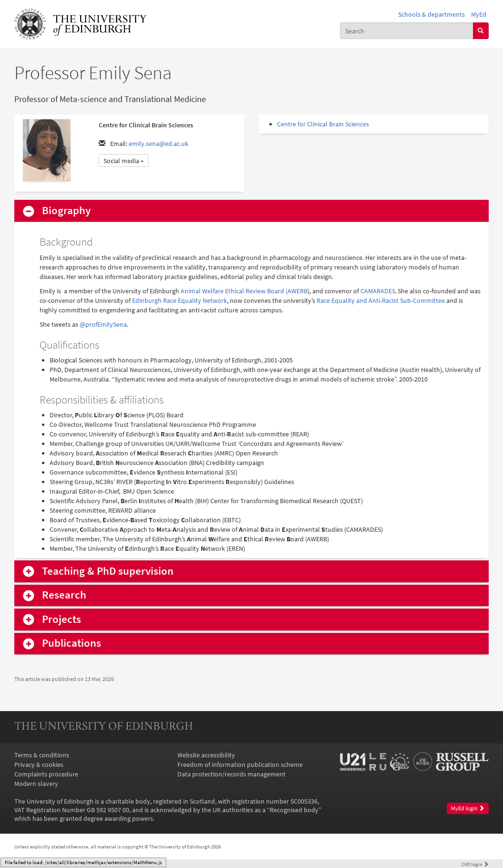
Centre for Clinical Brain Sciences (323, 124)
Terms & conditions (42, 755)
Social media (123, 161)
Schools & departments (431, 14)
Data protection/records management (231, 774)
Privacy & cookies (39, 765)
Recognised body (294, 810)
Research (64, 595)
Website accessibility (206, 755)
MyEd (479, 14)
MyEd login (468, 808)
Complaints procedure (46, 774)
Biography (66, 211)
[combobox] (406, 31)
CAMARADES (378, 291)
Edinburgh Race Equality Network (180, 300)
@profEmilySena (103, 324)
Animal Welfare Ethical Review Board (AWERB (244, 291)
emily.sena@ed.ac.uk (159, 144)
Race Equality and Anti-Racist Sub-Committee (381, 300)
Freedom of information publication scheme (240, 765)
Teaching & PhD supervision (108, 571)
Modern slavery (36, 784)
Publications (72, 643)
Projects (62, 619)
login (475, 864)
